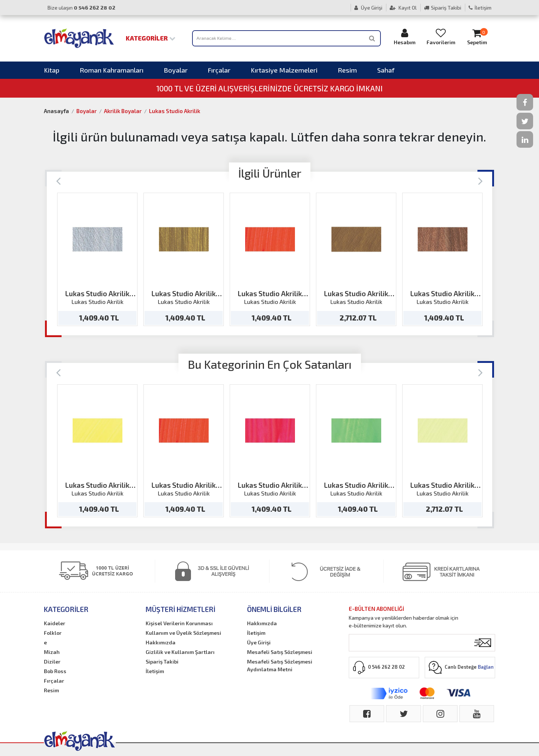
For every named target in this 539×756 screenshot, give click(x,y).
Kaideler (55, 623)
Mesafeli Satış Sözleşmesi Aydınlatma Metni (280, 665)
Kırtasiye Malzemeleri (284, 70)
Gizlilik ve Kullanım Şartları (180, 652)
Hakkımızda (161, 642)
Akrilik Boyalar (123, 111)
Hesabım (405, 37)
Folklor (53, 633)
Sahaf (386, 70)
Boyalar (176, 70)
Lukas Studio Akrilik (175, 111)
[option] (97, 259)
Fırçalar (219, 70)
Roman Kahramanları (112, 70)
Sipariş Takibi (443, 8)
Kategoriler (151, 38)
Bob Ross (55, 671)
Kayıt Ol (403, 8)
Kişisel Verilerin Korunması (179, 623)
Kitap (52, 70)
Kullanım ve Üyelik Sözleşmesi (183, 633)
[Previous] (58, 180)
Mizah (52, 652)
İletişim (480, 8)
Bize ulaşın (81, 8)
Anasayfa (56, 111)
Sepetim (477, 37)
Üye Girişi (368, 8)
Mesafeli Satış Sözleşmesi (280, 652)
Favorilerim (441, 37)
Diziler (52, 661)
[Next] (481, 180)
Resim (347, 70)
